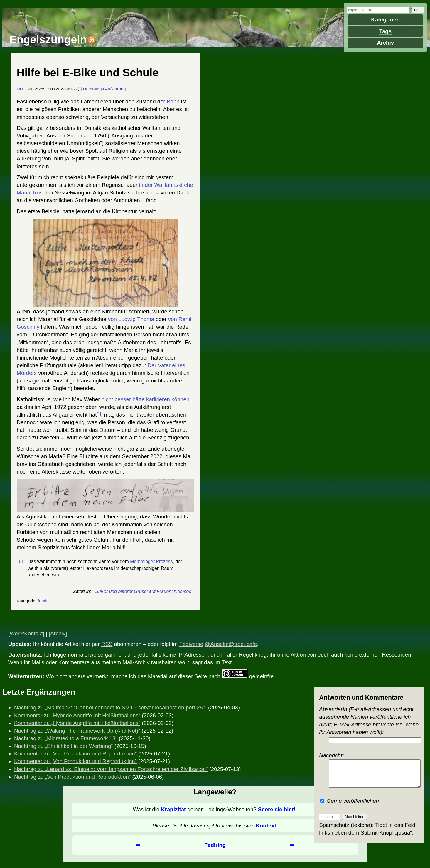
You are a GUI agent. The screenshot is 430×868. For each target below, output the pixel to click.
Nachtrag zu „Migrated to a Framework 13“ (66, 738)
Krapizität (173, 809)
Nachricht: (369, 767)
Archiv (385, 43)
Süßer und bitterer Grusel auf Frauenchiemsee (143, 591)
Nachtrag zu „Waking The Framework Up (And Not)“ (77, 731)
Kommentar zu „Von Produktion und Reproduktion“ (75, 754)
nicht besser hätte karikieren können (146, 399)
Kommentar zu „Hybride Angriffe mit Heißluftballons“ (77, 715)
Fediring (215, 845)
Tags (385, 31)
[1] (99, 414)
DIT (20, 89)
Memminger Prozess (151, 561)
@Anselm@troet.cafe (231, 644)
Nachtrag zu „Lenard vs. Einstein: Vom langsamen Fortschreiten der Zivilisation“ (111, 769)
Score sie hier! (277, 809)
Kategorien (385, 20)
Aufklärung (115, 89)
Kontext (266, 826)
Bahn (173, 101)
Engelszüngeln (48, 39)
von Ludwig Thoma (131, 319)
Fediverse (191, 644)
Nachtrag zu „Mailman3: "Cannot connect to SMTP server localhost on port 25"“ (110, 707)
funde (43, 601)
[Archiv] (58, 633)
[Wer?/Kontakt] (26, 633)
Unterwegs (93, 89)
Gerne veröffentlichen (350, 801)
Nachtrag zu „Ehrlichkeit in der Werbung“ (64, 746)
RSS (107, 644)
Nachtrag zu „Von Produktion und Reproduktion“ (72, 777)
